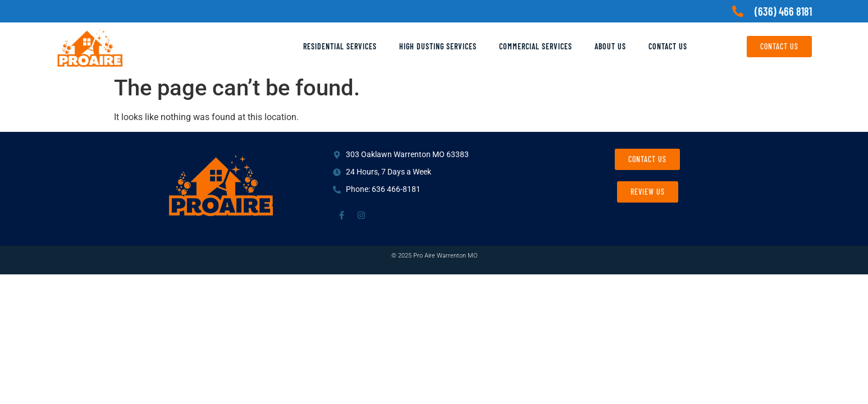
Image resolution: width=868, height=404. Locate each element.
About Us (610, 46)
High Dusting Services (438, 46)
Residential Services (340, 46)
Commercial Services (536, 46)
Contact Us (668, 46)
